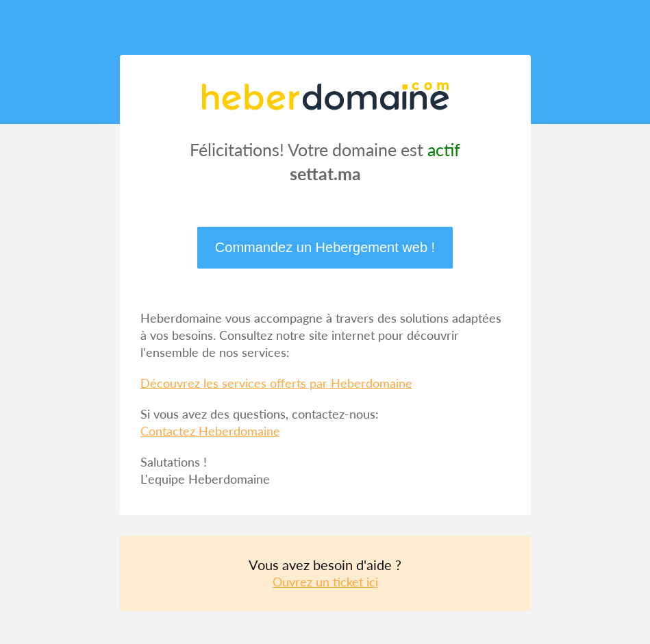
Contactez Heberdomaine (210, 431)
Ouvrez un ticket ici (325, 582)
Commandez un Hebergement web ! (325, 247)
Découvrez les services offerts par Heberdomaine (276, 383)
